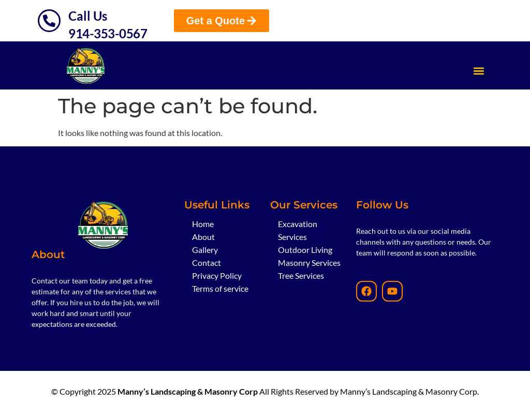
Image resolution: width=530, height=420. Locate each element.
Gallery (205, 250)
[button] (479, 71)
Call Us (88, 16)
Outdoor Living (305, 250)
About (203, 237)
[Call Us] (49, 21)
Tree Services (301, 275)
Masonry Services (309, 262)
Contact (207, 262)
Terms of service (220, 288)
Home (203, 224)
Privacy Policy (217, 275)
